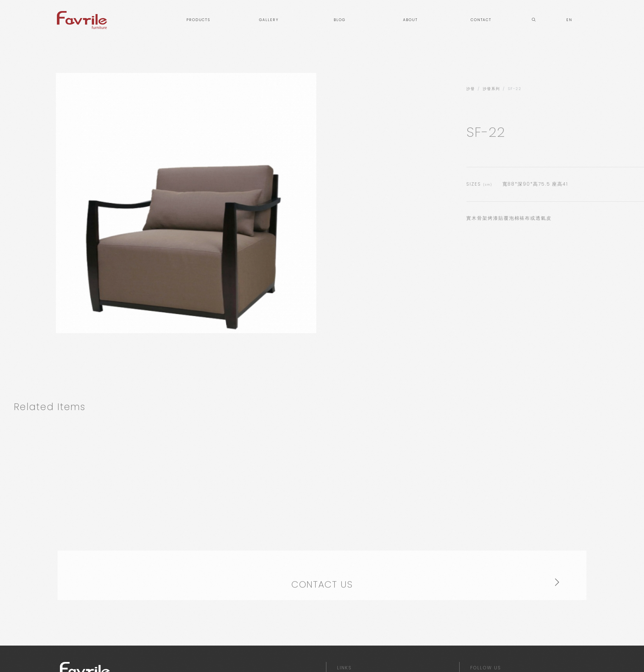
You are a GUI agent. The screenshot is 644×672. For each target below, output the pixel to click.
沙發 (565, 89)
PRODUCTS (198, 20)
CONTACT (481, 20)
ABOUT (410, 20)
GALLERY (269, 20)
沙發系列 (585, 89)
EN (569, 20)
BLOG (340, 20)
